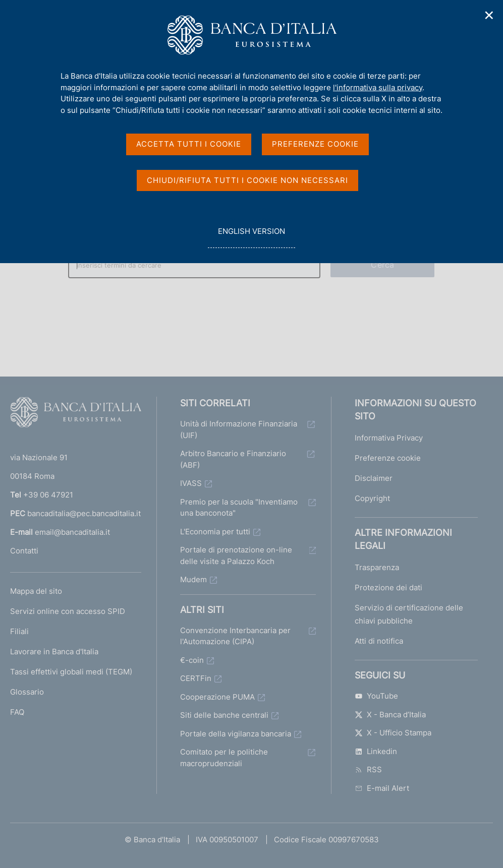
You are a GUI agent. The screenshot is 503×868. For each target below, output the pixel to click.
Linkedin (376, 751)
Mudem (193, 579)
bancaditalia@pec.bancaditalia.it (84, 513)
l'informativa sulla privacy (378, 87)
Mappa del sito (36, 591)
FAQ (17, 712)
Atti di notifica (379, 641)
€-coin (192, 660)
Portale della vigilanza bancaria (236, 734)
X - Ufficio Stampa (393, 733)
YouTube (376, 696)
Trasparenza (377, 567)
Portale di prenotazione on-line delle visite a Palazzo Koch (236, 555)
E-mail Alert (382, 788)
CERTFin (196, 678)
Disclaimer (374, 478)
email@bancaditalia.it (72, 532)
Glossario (27, 692)
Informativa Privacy (389, 438)
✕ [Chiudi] (489, 15)
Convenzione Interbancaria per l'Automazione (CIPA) (235, 636)
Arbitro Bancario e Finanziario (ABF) (233, 459)
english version (251, 237)
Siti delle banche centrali (224, 715)
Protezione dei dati (388, 587)
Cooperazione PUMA (217, 697)
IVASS (191, 483)
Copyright (372, 498)
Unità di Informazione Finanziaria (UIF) (239, 429)
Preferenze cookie (388, 458)
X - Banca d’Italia (390, 715)
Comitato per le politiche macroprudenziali (224, 758)
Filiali (19, 631)
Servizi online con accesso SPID (68, 611)
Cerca (382, 265)
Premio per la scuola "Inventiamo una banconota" (239, 508)
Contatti (24, 551)
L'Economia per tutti (215, 532)
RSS (368, 769)
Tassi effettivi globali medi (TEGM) (71, 672)
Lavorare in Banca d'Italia (54, 652)
